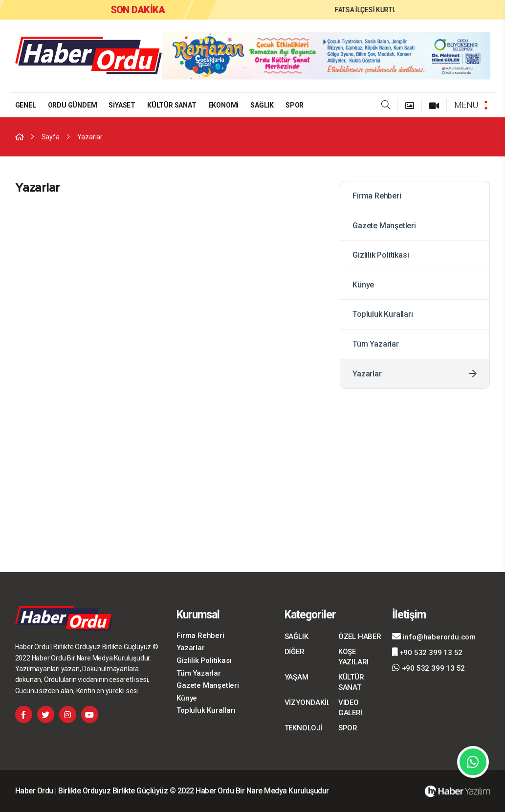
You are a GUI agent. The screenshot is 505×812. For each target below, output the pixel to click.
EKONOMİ (224, 105)
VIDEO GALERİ (351, 708)
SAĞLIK (262, 105)
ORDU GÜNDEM (73, 105)
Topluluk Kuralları (411, 314)
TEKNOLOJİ (304, 728)
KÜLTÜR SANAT (172, 105)
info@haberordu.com (434, 636)
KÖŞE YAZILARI (353, 657)
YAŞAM (296, 677)
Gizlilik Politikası (411, 255)
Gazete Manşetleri (411, 226)
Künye (411, 285)
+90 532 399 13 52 (427, 652)
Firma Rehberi (411, 196)
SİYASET (122, 105)
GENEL (26, 105)
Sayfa (51, 137)
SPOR (295, 105)
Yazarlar (90, 137)
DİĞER (295, 652)
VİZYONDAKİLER (307, 702)
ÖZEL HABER (360, 636)
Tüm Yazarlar (411, 344)
